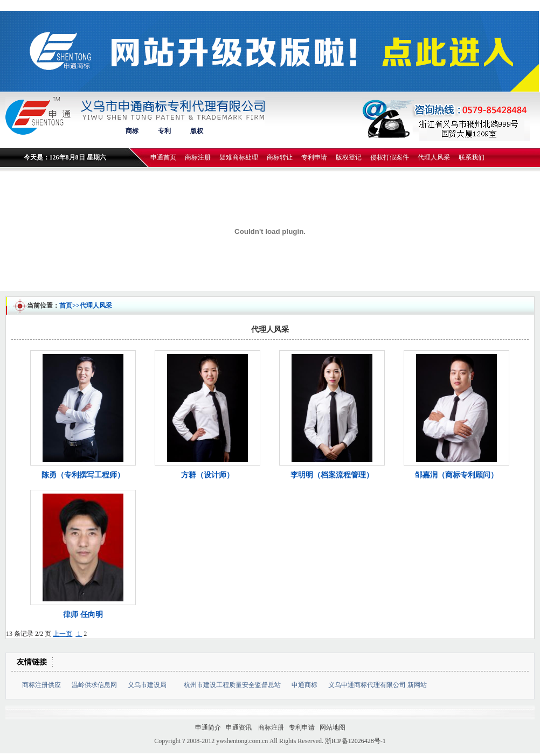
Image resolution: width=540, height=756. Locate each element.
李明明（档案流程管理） (332, 475)
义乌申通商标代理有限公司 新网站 (378, 685)
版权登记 (349, 157)
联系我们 (472, 157)
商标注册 (198, 157)
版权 (197, 131)
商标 (132, 131)
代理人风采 (434, 157)
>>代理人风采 (92, 306)
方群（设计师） (207, 475)
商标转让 (280, 157)
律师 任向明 (83, 615)
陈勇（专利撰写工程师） (83, 475)
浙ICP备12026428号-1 (355, 741)
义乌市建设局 (150, 685)
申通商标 (304, 685)
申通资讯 (240, 727)
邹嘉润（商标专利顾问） (456, 475)
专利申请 (314, 157)
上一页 (63, 634)
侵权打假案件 (390, 157)
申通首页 (163, 157)
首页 (66, 306)
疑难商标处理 (239, 157)
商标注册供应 (41, 685)
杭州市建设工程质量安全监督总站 (232, 685)
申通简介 (208, 727)
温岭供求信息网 (94, 685)
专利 (164, 131)
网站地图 (333, 727)
